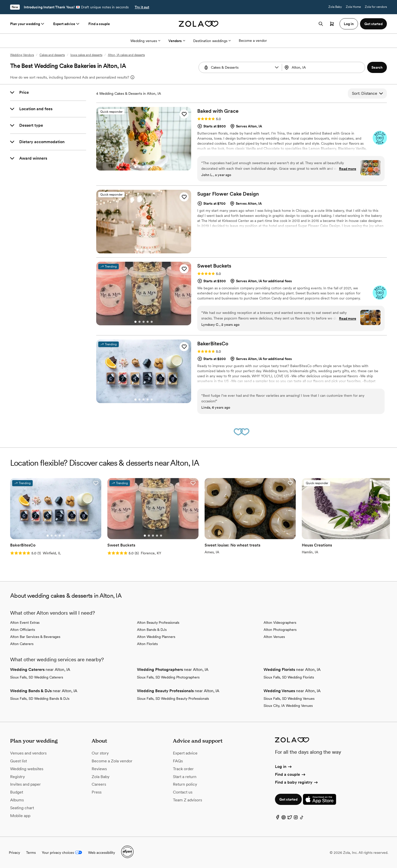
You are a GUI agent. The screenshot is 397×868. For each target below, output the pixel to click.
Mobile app (20, 816)
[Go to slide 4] (148, 167)
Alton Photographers (280, 630)
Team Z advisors (187, 800)
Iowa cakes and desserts (86, 55)
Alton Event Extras (25, 622)
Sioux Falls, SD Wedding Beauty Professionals (173, 699)
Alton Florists (147, 644)
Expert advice (67, 24)
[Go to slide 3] (144, 167)
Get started (288, 799)
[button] (277, 67)
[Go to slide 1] (135, 167)
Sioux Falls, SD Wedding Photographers (168, 677)
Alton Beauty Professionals (158, 622)
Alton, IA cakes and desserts (126, 55)
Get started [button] (373, 24)
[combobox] (324, 67)
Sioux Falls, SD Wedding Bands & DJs (40, 699)
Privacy (14, 853)
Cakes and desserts (52, 55)
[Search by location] (323, 67)
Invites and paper (25, 784)
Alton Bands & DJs (152, 630)
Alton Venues (274, 637)
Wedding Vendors (22, 55)
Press (97, 792)
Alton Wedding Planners (156, 637)
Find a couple (99, 24)
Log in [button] (349, 24)
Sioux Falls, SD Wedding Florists (289, 677)
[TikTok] (302, 818)
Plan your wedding (28, 24)
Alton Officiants (23, 630)
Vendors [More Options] (177, 41)
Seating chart (22, 808)
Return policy (185, 784)
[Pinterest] (284, 818)
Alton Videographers (280, 622)
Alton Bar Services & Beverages (35, 637)
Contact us (183, 792)
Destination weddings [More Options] (212, 41)
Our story (100, 753)
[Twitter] (290, 818)
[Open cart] (332, 24)
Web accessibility (102, 853)
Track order (183, 769)
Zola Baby (335, 7)
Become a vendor (253, 41)
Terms (31, 853)
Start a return (185, 777)
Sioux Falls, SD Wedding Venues (289, 699)
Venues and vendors (28, 753)
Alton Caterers (22, 644)
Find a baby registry (297, 782)
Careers (99, 784)
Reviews (99, 769)
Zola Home (353, 7)
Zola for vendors (376, 7)
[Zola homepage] (199, 24)
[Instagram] (296, 818)
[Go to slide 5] (152, 167)
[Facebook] (277, 818)
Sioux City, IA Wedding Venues (288, 706)
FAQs (178, 761)
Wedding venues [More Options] (145, 41)
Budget (17, 792)
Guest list (18, 761)
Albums (17, 800)
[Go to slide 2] (140, 167)
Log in (284, 767)
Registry (17, 777)
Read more (348, 169)
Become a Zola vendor (112, 761)
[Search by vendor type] (241, 67)
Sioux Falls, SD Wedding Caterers (37, 677)
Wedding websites (27, 769)
